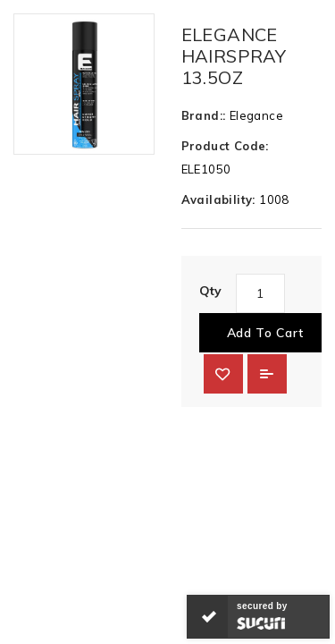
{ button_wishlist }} (223, 374)
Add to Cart (266, 333)
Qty (211, 291)
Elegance (256, 115)
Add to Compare (267, 374)
